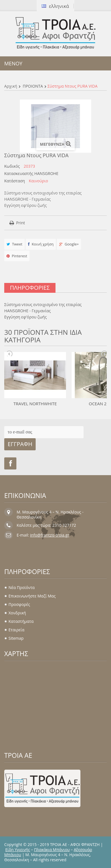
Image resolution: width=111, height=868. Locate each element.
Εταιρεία (16, 630)
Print (21, 223)
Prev (10, 353)
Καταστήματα (21, 621)
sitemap (16, 638)
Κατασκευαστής (19, 174)
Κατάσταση (15, 181)
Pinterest (17, 256)
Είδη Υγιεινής (18, 850)
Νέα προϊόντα (22, 587)
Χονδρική (17, 613)
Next (104, 353)
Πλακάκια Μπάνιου (52, 850)
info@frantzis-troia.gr (50, 535)
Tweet (14, 244)
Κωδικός (12, 166)
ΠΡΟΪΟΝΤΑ (33, 86)
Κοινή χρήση (41, 244)
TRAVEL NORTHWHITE (35, 404)
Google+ (69, 244)
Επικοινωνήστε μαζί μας (32, 596)
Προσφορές (19, 604)
